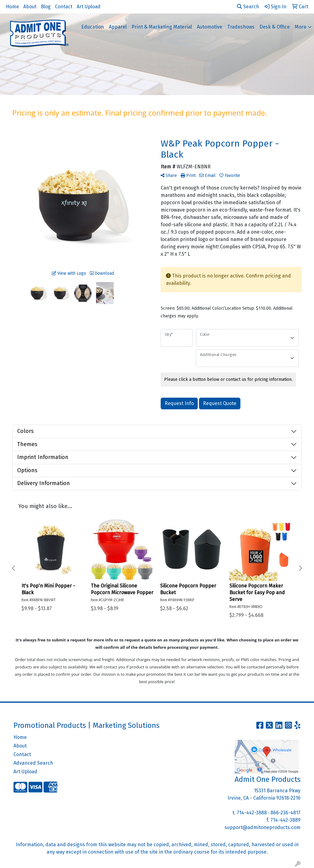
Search (248, 7)
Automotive (210, 27)
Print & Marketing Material (162, 27)
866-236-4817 (285, 813)
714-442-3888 (252, 813)
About (30, 7)
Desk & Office (275, 27)
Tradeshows (241, 27)
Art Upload (89, 7)
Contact (64, 7)
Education (93, 27)
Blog (46, 7)
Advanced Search (33, 763)
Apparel (118, 27)
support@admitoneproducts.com (262, 827)
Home (12, 7)
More (301, 27)
